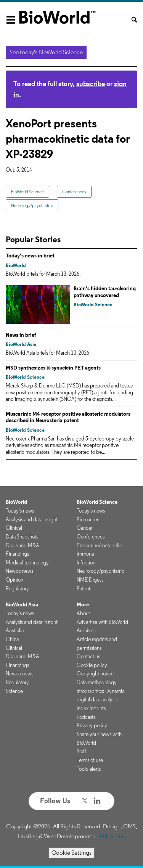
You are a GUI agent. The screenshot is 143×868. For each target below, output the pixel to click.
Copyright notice (95, 674)
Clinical (14, 528)
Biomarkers (88, 519)
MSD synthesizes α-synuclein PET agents (53, 368)
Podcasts (86, 717)
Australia (15, 630)
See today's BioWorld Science (46, 52)
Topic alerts (89, 769)
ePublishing (111, 836)
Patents (84, 588)
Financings (17, 554)
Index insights (91, 708)
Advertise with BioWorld (102, 622)
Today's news (20, 511)
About (83, 613)
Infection (86, 563)
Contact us (88, 656)
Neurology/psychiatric (32, 205)
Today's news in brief (30, 256)
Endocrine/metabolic (99, 545)
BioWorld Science (27, 192)
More (83, 604)
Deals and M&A (22, 545)
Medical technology (27, 563)
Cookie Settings (71, 853)
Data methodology (97, 682)
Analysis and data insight (32, 519)
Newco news (19, 571)
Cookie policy (92, 665)
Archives (86, 630)
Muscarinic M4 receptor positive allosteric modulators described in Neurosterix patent (68, 417)
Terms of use (90, 760)
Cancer (85, 528)
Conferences (74, 192)
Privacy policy (92, 725)
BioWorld (16, 265)
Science (14, 691)
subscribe (91, 84)
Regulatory (17, 588)
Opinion (14, 580)
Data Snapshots (22, 537)
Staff (81, 751)
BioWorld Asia (21, 344)
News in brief (21, 335)
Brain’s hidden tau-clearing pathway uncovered (105, 292)
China (12, 639)
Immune (85, 554)
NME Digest (90, 580)
